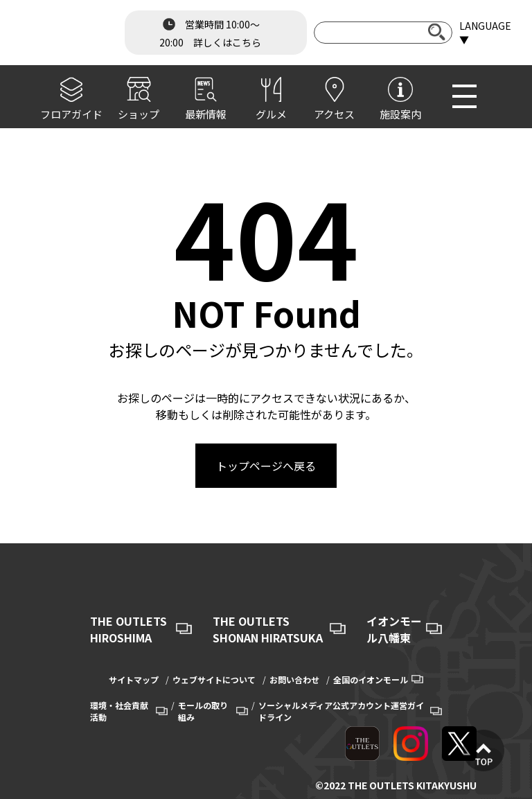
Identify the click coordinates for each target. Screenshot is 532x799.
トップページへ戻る (266, 466)
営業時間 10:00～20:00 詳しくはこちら (210, 32)
